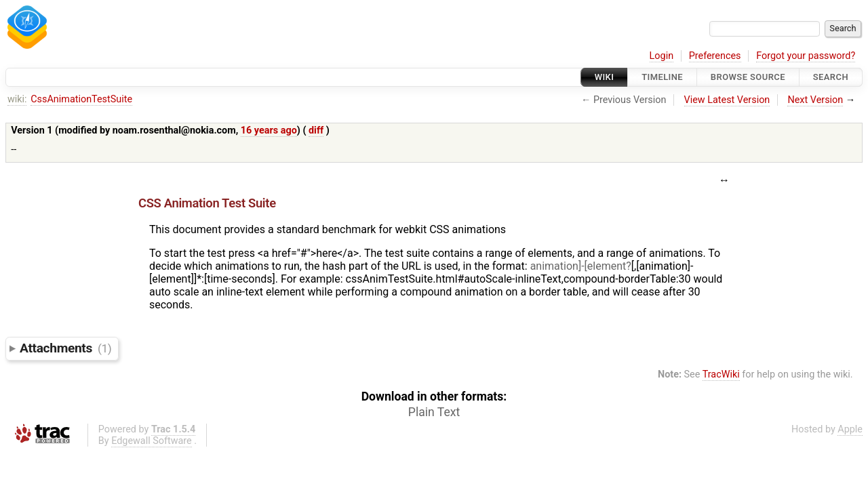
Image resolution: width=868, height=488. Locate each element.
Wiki (605, 77)
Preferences (715, 56)
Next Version (815, 100)
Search (831, 77)
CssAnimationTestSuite (81, 99)
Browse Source (748, 77)
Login (662, 56)
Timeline (662, 77)
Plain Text (434, 412)
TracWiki (721, 374)
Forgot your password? (806, 56)
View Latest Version (727, 100)
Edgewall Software (152, 441)
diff (316, 130)
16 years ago (269, 130)
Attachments (65, 348)
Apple (850, 429)
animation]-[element (578, 266)
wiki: (17, 99)
